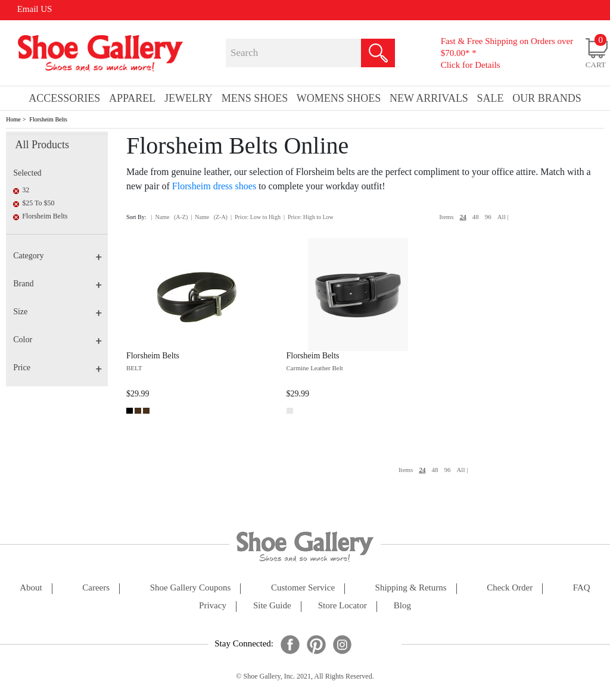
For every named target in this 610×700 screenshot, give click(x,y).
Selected (27, 173)
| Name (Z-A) (209, 217)
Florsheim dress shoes (214, 186)
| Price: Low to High (256, 217)
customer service (303, 588)
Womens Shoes (339, 98)
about (31, 588)
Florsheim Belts (48, 119)
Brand (57, 284)
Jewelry (189, 98)
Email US (35, 9)
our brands (547, 98)
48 (476, 217)
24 (463, 217)
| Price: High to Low (309, 217)
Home (13, 119)
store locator (343, 606)
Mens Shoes (255, 98)
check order (510, 588)
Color (57, 340)
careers (96, 588)
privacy (213, 606)
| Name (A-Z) (170, 217)
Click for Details (471, 65)
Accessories (64, 98)
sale (491, 98)
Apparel (132, 98)
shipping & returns (411, 588)
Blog (402, 606)
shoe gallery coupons (191, 588)
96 (488, 217)
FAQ (582, 588)
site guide (272, 606)
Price (57, 368)
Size (57, 312)
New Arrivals (429, 98)
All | (503, 217)
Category (57, 256)
